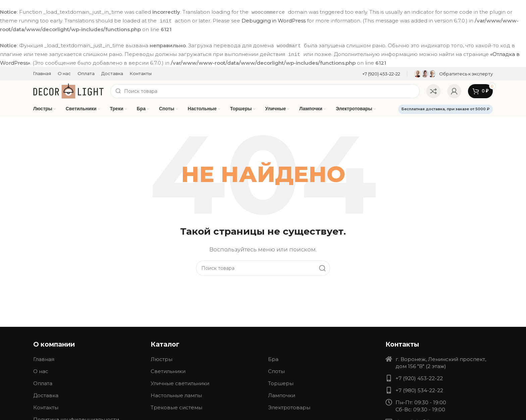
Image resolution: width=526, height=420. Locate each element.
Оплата (43, 382)
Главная (44, 358)
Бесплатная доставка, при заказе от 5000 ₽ (445, 108)
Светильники (168, 370)
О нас (41, 370)
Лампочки (282, 394)
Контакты (46, 406)
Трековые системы (176, 406)
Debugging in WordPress (274, 21)
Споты (276, 370)
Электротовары (289, 406)
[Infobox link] (381, 73)
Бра (273, 358)
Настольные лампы (176, 394)
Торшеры (281, 382)
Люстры (162, 358)
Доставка (46, 394)
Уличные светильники (180, 382)
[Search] (265, 90)
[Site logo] (68, 89)
